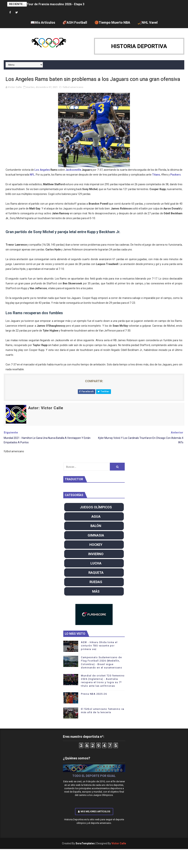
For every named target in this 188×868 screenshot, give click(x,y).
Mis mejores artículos (94, 811)
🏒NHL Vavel (148, 22)
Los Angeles (42, 170)
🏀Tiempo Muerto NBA (112, 22)
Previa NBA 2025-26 (94, 694)
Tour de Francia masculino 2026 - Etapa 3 (56, 4)
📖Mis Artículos (43, 22)
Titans (156, 175)
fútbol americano (73, 87)
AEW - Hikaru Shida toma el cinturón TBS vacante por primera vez (99, 646)
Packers (176, 175)
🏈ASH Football (75, 22)
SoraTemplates (85, 843)
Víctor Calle (119, 843)
